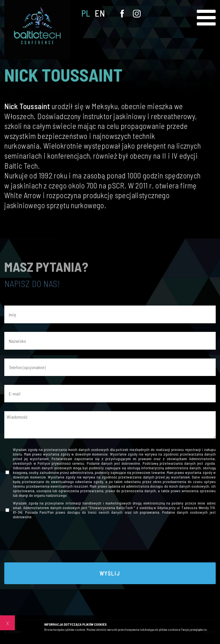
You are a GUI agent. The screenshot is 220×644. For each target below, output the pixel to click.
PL (86, 13)
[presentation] (110, 542)
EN (100, 13)
